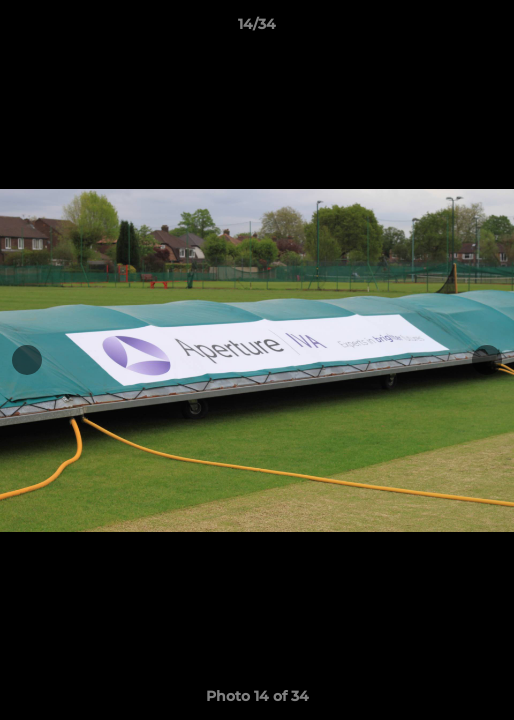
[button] (490, 29)
